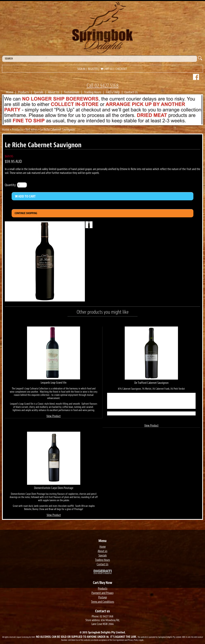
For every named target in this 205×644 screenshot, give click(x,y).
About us (102, 551)
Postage (103, 597)
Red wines (32, 129)
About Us (54, 92)
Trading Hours (93, 92)
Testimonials (72, 92)
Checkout (121, 69)
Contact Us (131, 92)
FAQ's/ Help (113, 92)
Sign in (81, 69)
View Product (54, 416)
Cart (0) (107, 69)
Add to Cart (25, 196)
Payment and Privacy (102, 593)
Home (10, 92)
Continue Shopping (26, 213)
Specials (39, 92)
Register (93, 69)
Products (24, 92)
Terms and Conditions (103, 602)
